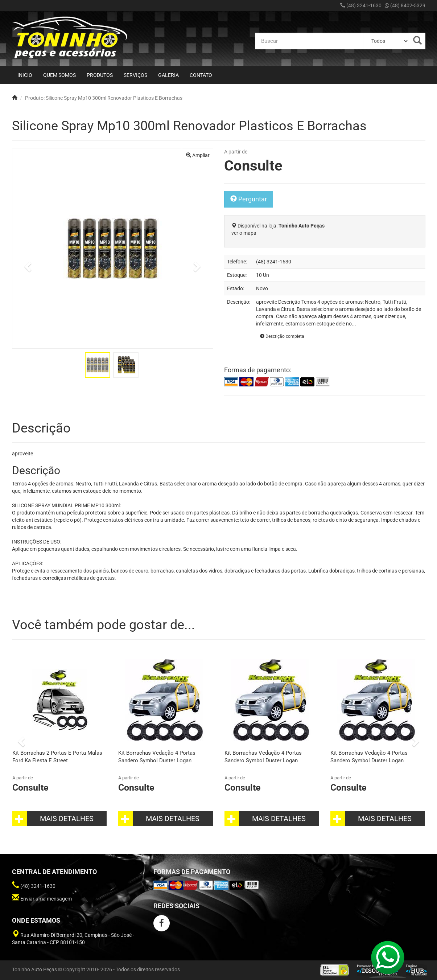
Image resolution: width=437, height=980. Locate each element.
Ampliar (198, 155)
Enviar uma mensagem (46, 899)
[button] (27, 265)
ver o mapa (244, 233)
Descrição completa (282, 336)
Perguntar (249, 199)
